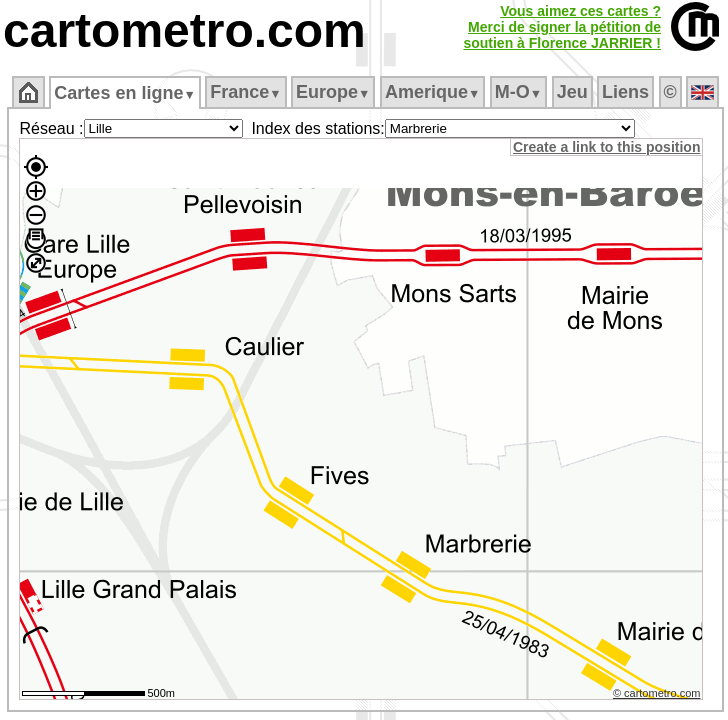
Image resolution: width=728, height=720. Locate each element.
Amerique (432, 92)
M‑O (518, 92)
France (245, 92)
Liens (625, 92)
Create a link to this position (606, 147)
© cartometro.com (657, 693)
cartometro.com (184, 30)
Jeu (572, 92)
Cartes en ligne (124, 93)
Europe (333, 92)
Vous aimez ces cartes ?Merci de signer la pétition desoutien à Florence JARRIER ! (562, 27)
